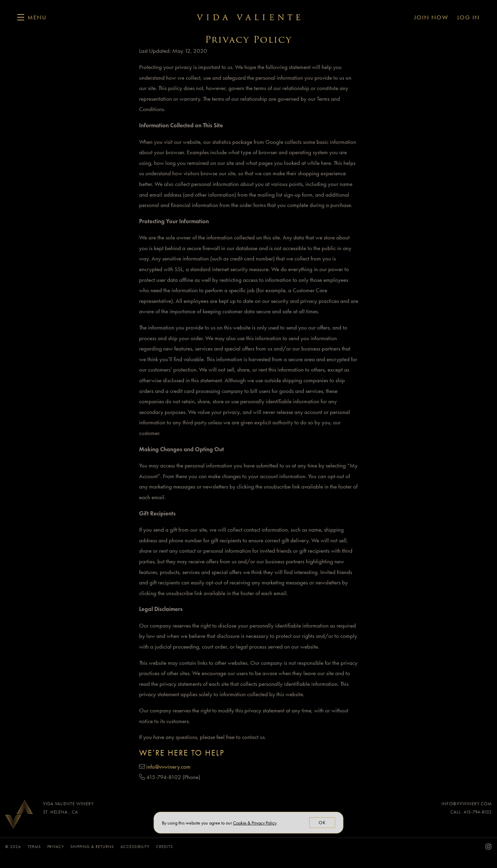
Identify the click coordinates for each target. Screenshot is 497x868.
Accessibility (136, 847)
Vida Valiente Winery (248, 17)
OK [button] (322, 823)
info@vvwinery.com (168, 767)
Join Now (431, 17)
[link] (255, 823)
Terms (35, 847)
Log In (469, 17)
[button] (32, 17)
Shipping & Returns (93, 847)
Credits (164, 847)
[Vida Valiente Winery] (19, 816)
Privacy (56, 847)
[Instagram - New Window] (489, 847)
